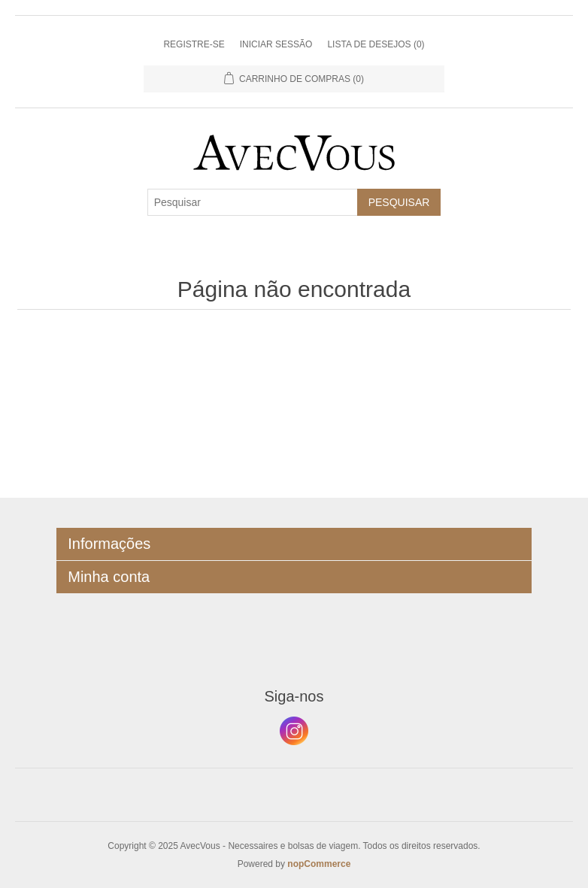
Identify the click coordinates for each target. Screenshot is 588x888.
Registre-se (194, 44)
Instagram (294, 731)
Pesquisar (399, 202)
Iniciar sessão (276, 44)
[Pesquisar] (253, 202)
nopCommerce (319, 864)
